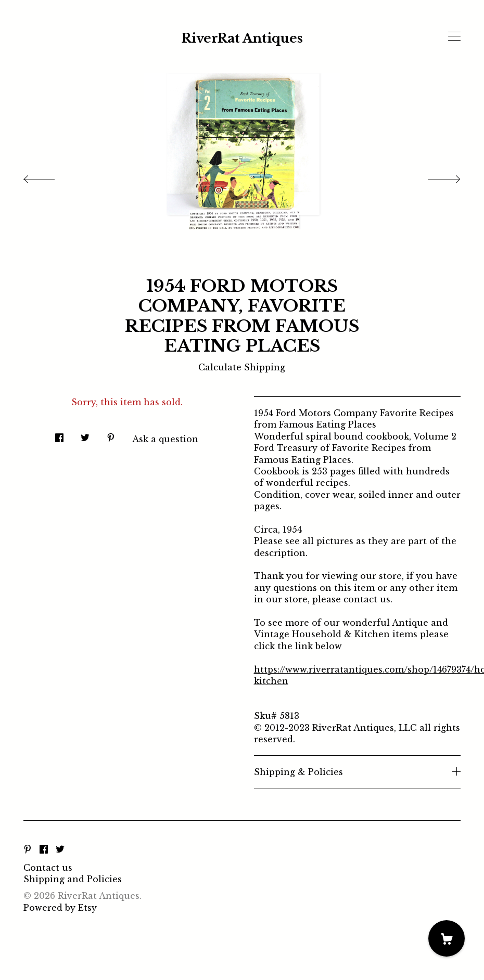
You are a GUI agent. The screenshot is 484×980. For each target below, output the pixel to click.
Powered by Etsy (60, 908)
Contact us (48, 868)
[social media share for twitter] (85, 435)
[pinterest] (28, 850)
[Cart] (447, 938)
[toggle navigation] (454, 36)
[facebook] (44, 850)
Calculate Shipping (242, 367)
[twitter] (60, 850)
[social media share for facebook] (59, 435)
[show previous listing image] (49, 176)
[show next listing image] (435, 176)
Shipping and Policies (73, 879)
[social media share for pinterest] (111, 435)
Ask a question (165, 439)
